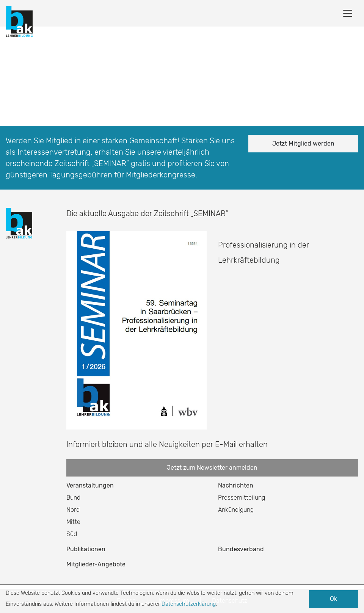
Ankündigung (236, 510)
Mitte (73, 522)
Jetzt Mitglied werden (303, 143)
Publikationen (86, 549)
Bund (73, 498)
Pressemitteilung (242, 498)
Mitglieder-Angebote (96, 564)
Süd (72, 534)
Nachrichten (236, 485)
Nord (73, 510)
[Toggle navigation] (348, 13)
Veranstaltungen (90, 485)
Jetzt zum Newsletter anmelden (212, 468)
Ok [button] (333, 599)
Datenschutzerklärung (189, 604)
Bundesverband (241, 549)
